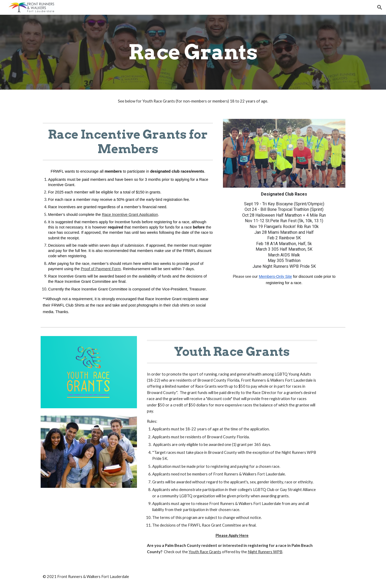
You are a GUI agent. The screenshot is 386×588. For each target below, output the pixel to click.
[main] (193, 52)
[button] (380, 7)
